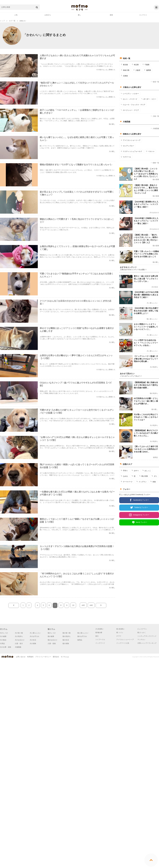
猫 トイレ (120, 633)
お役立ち (48, 15)
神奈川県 (125, 70)
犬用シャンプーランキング (147, 643)
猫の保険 (66, 644)
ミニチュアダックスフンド (147, 636)
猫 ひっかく (142, 633)
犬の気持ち (19, 636)
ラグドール (126, 157)
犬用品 (2, 644)
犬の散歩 (3, 640)
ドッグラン (141, 482)
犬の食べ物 (19, 633)
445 (83, 605)
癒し (79, 15)
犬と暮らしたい (35, 633)
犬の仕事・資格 (6, 647)
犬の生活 (33, 640)
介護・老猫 (52, 644)
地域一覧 (155, 82)
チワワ (119, 636)
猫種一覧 (155, 163)
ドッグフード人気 (123, 643)
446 (91, 605)
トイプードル (100, 640)
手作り (124, 471)
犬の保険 (33, 644)
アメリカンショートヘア (131, 140)
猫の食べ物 (67, 633)
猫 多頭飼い (121, 629)
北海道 (124, 76)
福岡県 (147, 70)
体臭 (153, 482)
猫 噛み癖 (99, 633)
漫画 (111, 15)
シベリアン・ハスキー (130, 94)
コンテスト (143, 15)
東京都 (124, 65)
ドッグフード (100, 643)
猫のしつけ (52, 633)
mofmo (79, 7)
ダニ (154, 476)
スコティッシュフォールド (131, 151)
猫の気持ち (67, 636)
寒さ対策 (143, 476)
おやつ (135, 471)
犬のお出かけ (20, 640)
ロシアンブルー (127, 146)
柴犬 (97, 636)
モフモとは (65, 657)
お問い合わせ (21, 657)
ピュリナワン (142, 629)
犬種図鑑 (155, 129)
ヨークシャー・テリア (130, 110)
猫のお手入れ (82, 636)
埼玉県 (135, 65)
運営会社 (56, 657)
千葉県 (146, 65)
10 (73, 605)
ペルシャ (150, 151)
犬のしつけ (4, 633)
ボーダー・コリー (149, 99)
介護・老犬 (19, 644)
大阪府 (137, 70)
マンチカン (141, 640)
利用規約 (30, 657)
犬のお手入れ (34, 636)
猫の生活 (66, 640)
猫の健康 (51, 636)
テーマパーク (127, 482)
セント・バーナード (129, 99)
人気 (16, 15)
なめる (124, 476)
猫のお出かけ (52, 640)
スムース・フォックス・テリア (133, 105)
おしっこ (147, 471)
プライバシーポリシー (43, 657)
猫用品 (80, 640)
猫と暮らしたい (83, 633)
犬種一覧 (155, 116)
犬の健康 (3, 636)
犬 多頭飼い (100, 629)
